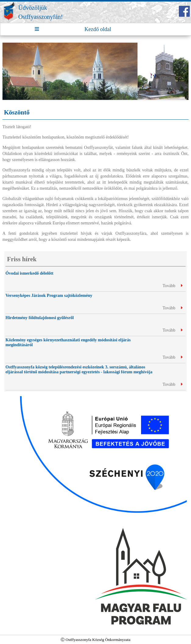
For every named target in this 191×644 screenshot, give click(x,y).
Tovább (173, 286)
